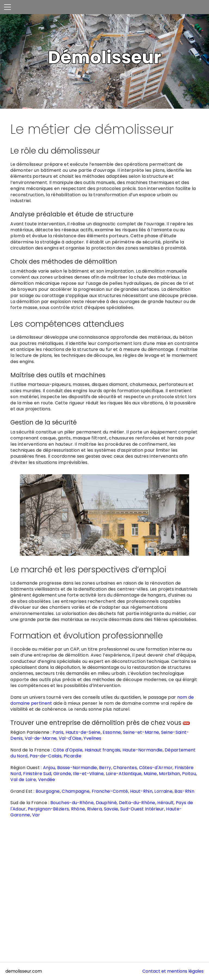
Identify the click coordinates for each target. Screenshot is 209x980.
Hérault (165, 803)
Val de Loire (23, 780)
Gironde (62, 774)
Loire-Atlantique (124, 774)
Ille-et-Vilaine (88, 774)
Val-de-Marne (41, 738)
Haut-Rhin (141, 791)
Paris (58, 732)
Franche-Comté (110, 791)
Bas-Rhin (184, 791)
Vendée (47, 780)
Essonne (112, 732)
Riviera (94, 809)
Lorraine (163, 791)
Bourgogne (48, 791)
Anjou (49, 768)
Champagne (76, 791)
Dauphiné (106, 803)
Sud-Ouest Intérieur (142, 809)
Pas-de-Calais (46, 756)
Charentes (125, 768)
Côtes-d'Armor (156, 768)
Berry (105, 768)
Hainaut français (103, 750)
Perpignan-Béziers (48, 809)
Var (36, 815)
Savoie (111, 809)
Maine (150, 774)
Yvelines (92, 738)
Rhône (78, 809)
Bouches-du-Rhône (72, 803)
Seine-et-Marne (141, 732)
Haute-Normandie (143, 750)
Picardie (73, 756)
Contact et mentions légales (173, 971)
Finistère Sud (37, 774)
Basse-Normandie (77, 768)
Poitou (189, 774)
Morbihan (169, 774)
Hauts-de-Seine (83, 732)
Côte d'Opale (68, 750)
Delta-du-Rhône (137, 803)
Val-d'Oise (70, 738)
